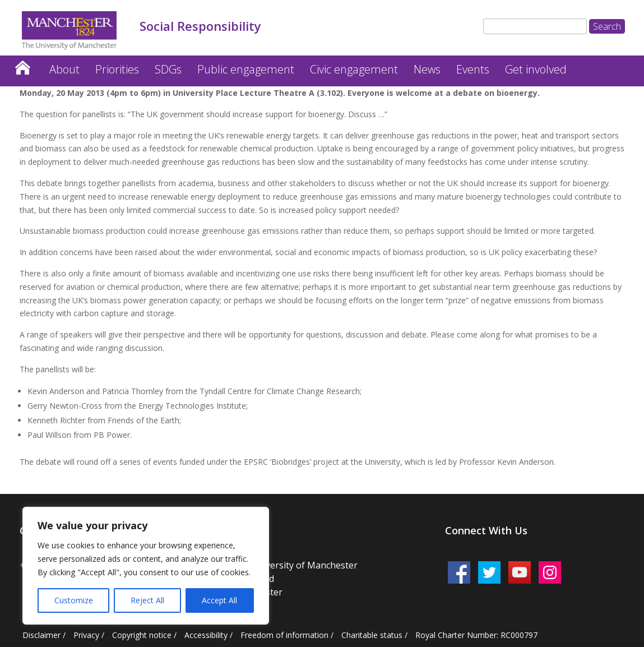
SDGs (168, 69)
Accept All (219, 600)
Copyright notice (142, 635)
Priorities (117, 69)
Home (22, 65)
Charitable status (372, 635)
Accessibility (206, 635)
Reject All (147, 600)
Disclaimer (41, 635)
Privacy (86, 635)
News (427, 69)
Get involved (536, 69)
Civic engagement (354, 69)
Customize (74, 600)
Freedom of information (284, 635)
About (64, 69)
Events (473, 69)
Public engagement (246, 69)
